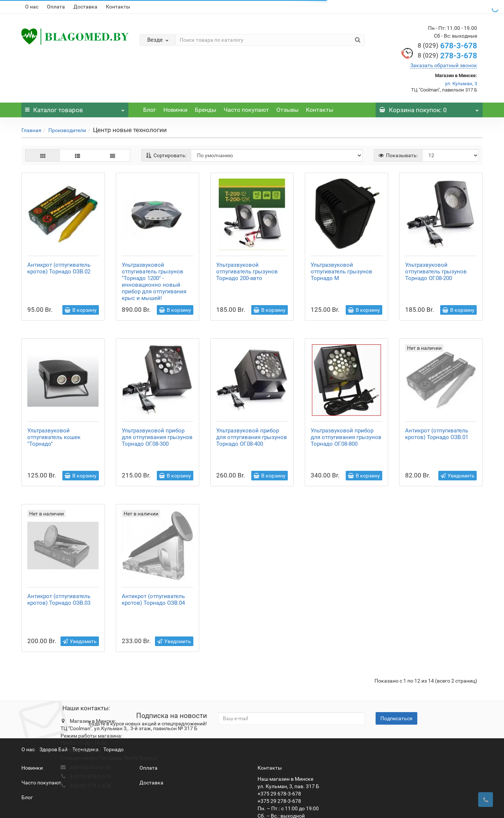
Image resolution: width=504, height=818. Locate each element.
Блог (150, 110)
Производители (67, 130)
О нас (32, 7)
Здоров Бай (53, 718)
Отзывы (287, 110)
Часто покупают (246, 110)
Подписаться (396, 687)
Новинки (175, 110)
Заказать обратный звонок (444, 65)
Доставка (85, 7)
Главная (31, 130)
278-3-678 (447, 56)
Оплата (56, 7)
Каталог (75, 108)
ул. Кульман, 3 (461, 84)
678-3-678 (447, 46)
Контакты (118, 7)
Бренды (206, 110)
